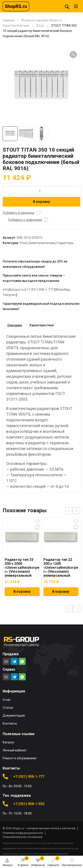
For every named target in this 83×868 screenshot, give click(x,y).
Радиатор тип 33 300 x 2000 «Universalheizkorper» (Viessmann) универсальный (22, 568)
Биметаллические (16, 26)
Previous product (69, 609)
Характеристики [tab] (42, 325)
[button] (73, 55)
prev (69, 511)
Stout (40, 26)
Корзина (23, 862)
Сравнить (53, 861)
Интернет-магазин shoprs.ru (42, 20)
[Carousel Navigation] (73, 511)
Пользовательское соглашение (23, 837)
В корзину (41, 202)
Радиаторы (65, 243)
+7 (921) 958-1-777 (40, 290)
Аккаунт (8, 862)
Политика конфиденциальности (23, 833)
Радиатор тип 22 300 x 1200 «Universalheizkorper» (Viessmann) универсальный (61, 568)
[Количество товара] (42, 191)
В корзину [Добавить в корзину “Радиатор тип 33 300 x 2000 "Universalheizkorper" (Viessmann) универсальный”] (22, 592)
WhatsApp (62, 290)
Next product (77, 609)
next (77, 511)
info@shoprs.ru (13, 290)
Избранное (38, 861)
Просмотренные (72, 862)
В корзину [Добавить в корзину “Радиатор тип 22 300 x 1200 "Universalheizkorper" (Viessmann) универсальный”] (61, 592)
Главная (9, 20)
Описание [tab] (15, 325)
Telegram (9, 295)
